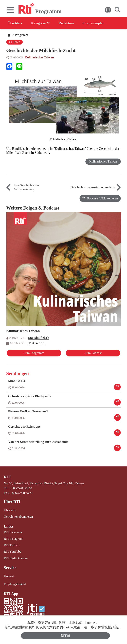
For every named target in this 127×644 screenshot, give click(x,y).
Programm (21, 35)
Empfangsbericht (14, 582)
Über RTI (12, 501)
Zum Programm (34, 353)
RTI (7, 477)
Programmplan (98, 23)
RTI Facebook (12, 531)
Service (10, 566)
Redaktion (69, 23)
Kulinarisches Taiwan (40, 57)
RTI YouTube (12, 550)
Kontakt (9, 574)
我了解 (66, 636)
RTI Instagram (13, 537)
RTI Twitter (11, 544)
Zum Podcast (93, 353)
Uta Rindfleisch (38, 338)
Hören (15, 42)
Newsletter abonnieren (18, 516)
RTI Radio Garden (15, 556)
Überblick (15, 23)
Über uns (9, 509)
